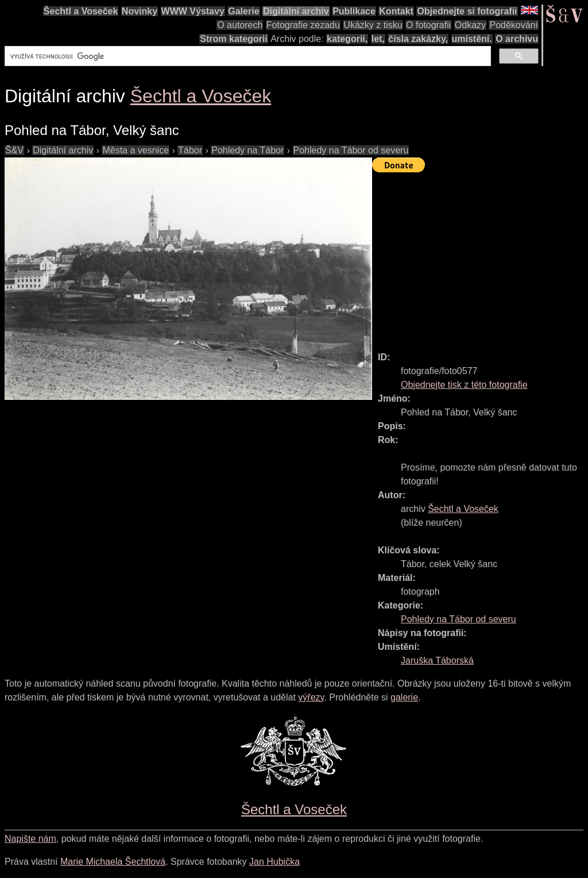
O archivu (517, 39)
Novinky (140, 11)
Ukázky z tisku (373, 25)
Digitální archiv (296, 11)
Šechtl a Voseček (81, 11)
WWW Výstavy (193, 11)
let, (378, 39)
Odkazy (470, 25)
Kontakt (396, 11)
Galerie (243, 11)
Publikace (354, 11)
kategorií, (347, 39)
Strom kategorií (233, 39)
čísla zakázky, (418, 39)
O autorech (240, 25)
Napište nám (30, 839)
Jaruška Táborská (437, 661)
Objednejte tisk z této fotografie (464, 385)
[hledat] (247, 56)
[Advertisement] (480, 257)
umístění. (472, 39)
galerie (404, 697)
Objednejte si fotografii (467, 11)
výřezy (311, 697)
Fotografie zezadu (303, 25)
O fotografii (428, 25)
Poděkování (514, 25)
